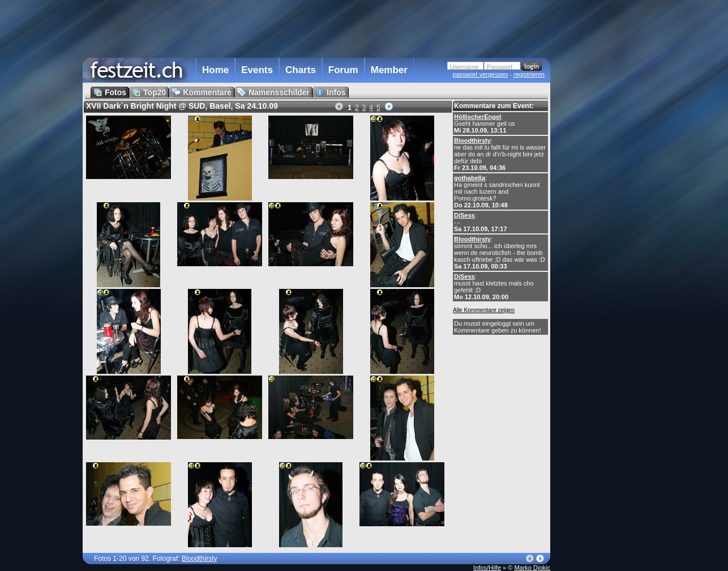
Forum (343, 70)
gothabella (470, 178)
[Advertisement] (600, 228)
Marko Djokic (532, 568)
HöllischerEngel (478, 117)
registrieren (529, 74)
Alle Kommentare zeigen (484, 310)
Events (257, 70)
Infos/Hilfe (487, 568)
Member (389, 70)
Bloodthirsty (472, 140)
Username (464, 67)
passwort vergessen (480, 74)
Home (215, 70)
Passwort (500, 67)
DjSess (464, 215)
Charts (301, 70)
